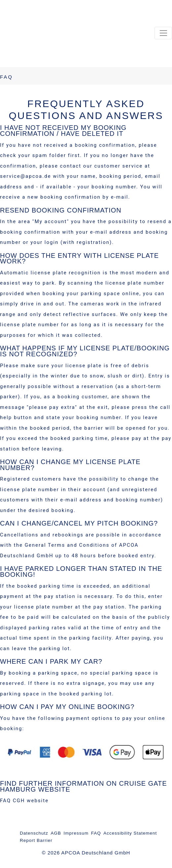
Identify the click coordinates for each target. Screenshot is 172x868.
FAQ (96, 833)
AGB (56, 833)
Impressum (76, 833)
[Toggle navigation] (163, 33)
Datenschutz (34, 833)
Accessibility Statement (130, 833)
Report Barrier (36, 840)
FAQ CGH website (24, 801)
